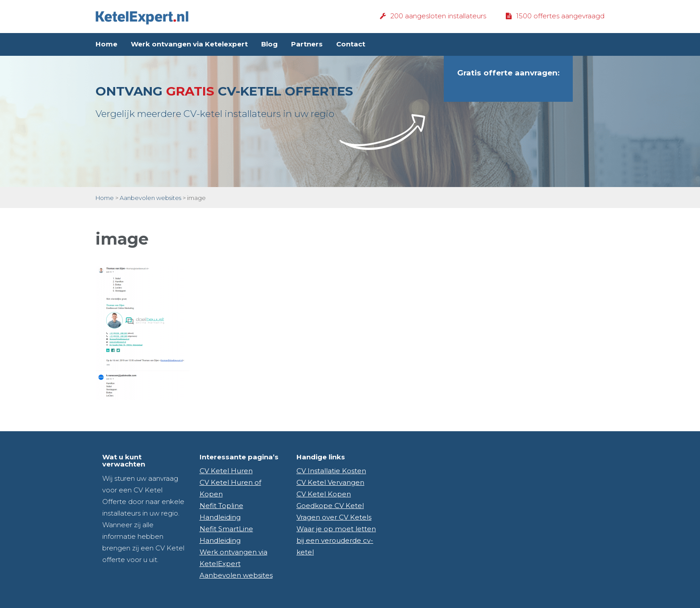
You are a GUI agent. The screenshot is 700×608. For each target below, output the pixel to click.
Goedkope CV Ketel (330, 506)
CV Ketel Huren (226, 471)
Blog (269, 44)
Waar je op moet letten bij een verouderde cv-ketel (336, 540)
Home (106, 44)
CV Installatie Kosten (331, 471)
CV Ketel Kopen (324, 494)
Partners (307, 44)
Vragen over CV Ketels (334, 517)
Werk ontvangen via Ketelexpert (189, 44)
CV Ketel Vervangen (330, 482)
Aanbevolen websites (150, 198)
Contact (351, 44)
